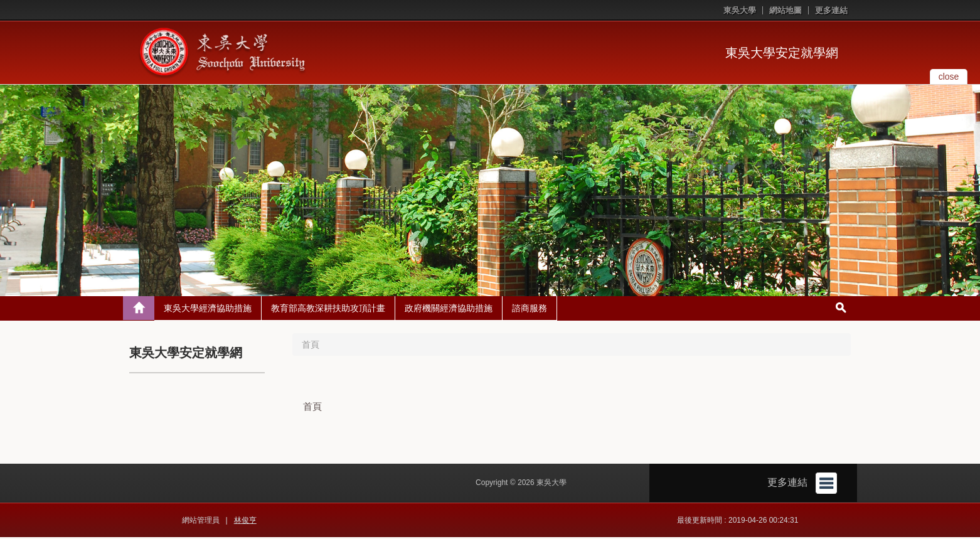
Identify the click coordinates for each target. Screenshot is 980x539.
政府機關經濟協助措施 (449, 310)
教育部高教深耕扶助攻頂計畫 (328, 310)
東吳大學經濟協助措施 (208, 310)
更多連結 (831, 10)
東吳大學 (740, 10)
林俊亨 (245, 522)
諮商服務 (530, 310)
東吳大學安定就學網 (782, 53)
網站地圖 (786, 10)
